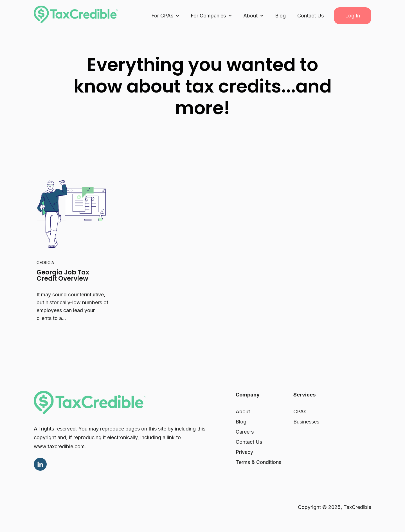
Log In (353, 16)
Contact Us (310, 16)
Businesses (306, 422)
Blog (280, 16)
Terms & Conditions (258, 462)
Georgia (45, 262)
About (243, 412)
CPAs (300, 412)
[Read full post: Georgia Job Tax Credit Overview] (73, 211)
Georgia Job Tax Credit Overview (63, 275)
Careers (245, 432)
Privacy (244, 452)
